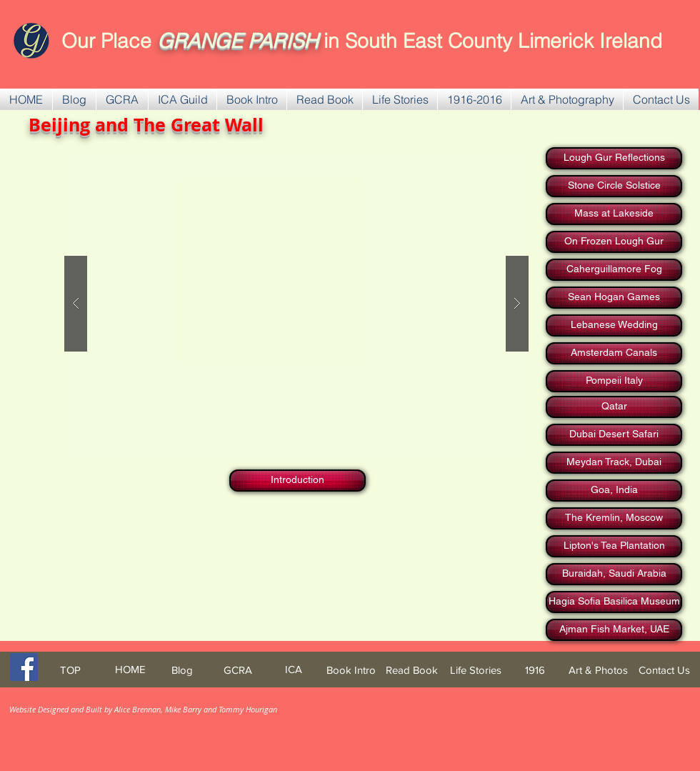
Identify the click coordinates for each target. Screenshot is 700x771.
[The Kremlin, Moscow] (614, 518)
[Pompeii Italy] (614, 381)
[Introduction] (297, 481)
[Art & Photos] (598, 670)
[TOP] (70, 670)
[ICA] (294, 669)
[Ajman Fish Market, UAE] (614, 630)
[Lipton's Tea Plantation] (614, 546)
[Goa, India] (614, 491)
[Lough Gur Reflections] (614, 158)
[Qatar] (614, 407)
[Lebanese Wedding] (614, 325)
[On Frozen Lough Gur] (614, 242)
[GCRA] (238, 670)
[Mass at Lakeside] (614, 214)
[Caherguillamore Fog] (614, 270)
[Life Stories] (475, 670)
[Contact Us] (664, 670)
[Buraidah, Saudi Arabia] (614, 574)
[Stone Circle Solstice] (614, 186)
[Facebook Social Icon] (24, 667)
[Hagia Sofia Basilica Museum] (614, 602)
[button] (122, 99)
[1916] (535, 670)
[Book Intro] (351, 670)
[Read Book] (412, 670)
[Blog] (182, 670)
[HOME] (130, 669)
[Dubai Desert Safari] (614, 435)
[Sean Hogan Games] (614, 298)
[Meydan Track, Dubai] (614, 463)
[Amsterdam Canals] (614, 353)
